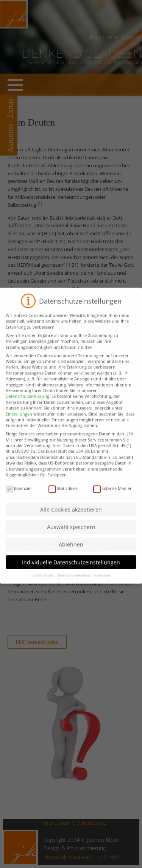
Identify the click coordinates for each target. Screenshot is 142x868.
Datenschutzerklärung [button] (74, 581)
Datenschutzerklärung (27, 402)
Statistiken (63, 494)
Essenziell (19, 494)
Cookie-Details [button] (43, 581)
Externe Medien (113, 494)
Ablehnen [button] (71, 550)
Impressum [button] (102, 581)
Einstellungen (19, 419)
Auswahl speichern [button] (71, 532)
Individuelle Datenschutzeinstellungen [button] (71, 568)
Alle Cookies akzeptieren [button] (71, 515)
